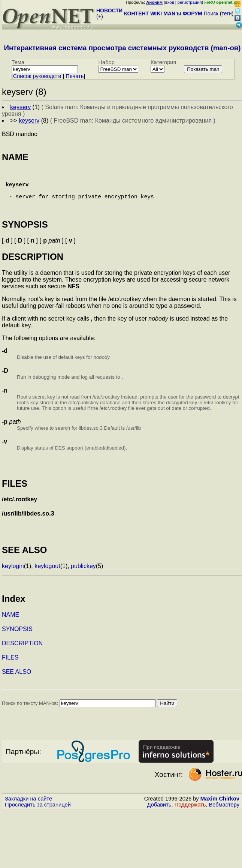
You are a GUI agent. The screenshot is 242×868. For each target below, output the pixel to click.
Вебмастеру (224, 815)
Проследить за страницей (38, 815)
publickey (83, 576)
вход (170, 2)
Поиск (211, 13)
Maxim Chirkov (220, 809)
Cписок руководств (37, 76)
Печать (75, 76)
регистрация (190, 2)
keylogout (47, 576)
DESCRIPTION (22, 654)
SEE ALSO (16, 682)
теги (227, 13)
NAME (10, 625)
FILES (10, 668)
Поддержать (190, 815)
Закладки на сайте (28, 809)
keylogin (13, 576)
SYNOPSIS (17, 639)
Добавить (159, 815)
